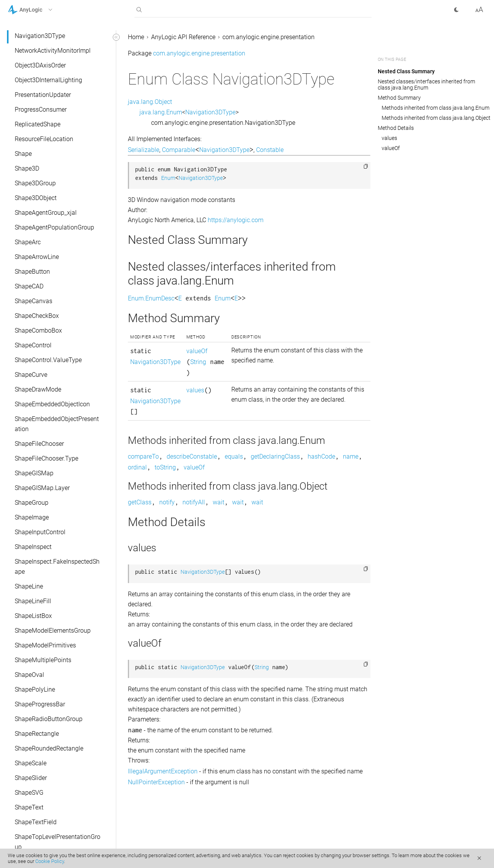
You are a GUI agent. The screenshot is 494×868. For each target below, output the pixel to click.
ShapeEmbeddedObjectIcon (52, 404)
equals (234, 456)
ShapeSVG (29, 793)
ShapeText (29, 807)
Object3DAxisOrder (40, 65)
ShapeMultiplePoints (43, 660)
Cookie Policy (50, 861)
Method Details (396, 128)
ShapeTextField (36, 822)
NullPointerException (156, 782)
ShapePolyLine (35, 689)
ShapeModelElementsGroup (53, 631)
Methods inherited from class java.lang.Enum (435, 108)
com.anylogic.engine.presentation (269, 37)
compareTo (143, 456)
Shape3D (27, 168)
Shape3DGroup (35, 183)
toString (165, 467)
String (198, 362)
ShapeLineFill (33, 601)
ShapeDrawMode (38, 389)
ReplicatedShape (38, 124)
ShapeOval (29, 675)
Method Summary (399, 98)
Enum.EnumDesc (151, 298)
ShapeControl (33, 345)
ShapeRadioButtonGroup (49, 719)
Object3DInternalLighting (48, 80)
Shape (23, 154)
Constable (270, 150)
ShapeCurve (31, 375)
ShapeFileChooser (39, 444)
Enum (168, 178)
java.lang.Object (150, 102)
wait (219, 502)
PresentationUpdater (43, 95)
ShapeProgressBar (40, 704)
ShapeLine (29, 586)
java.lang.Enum (161, 112)
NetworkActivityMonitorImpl (53, 51)
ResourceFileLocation (44, 139)
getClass (140, 502)
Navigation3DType (40, 36)
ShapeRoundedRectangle (49, 748)
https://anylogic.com (236, 220)
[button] (40, 10)
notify (167, 502)
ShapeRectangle (37, 734)
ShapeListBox (33, 616)
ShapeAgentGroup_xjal (46, 213)
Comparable (179, 150)
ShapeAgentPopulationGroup (54, 227)
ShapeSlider (31, 778)
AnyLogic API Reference (183, 37)
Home (136, 37)
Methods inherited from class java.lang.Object (436, 118)
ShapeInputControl (40, 532)
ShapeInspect (33, 547)
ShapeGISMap (34, 473)
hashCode (321, 456)
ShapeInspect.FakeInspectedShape (57, 567)
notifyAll (194, 502)
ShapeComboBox (38, 330)
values (195, 390)
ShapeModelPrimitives (45, 645)
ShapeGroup (32, 503)
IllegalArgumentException (163, 771)
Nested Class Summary (406, 71)
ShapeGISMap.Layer (42, 488)
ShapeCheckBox (37, 316)
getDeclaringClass (275, 456)
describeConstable (192, 456)
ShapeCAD (29, 286)
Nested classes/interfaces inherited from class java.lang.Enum (426, 85)
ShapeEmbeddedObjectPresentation (57, 424)
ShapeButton (32, 272)
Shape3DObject (36, 198)
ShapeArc (28, 242)
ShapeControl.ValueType (48, 360)
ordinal (137, 467)
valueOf (197, 351)
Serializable (144, 150)
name (351, 456)
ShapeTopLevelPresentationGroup (58, 842)
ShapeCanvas (34, 301)
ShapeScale (31, 763)
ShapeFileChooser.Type (46, 458)
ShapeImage (32, 517)
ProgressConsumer (41, 110)
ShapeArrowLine (37, 257)
